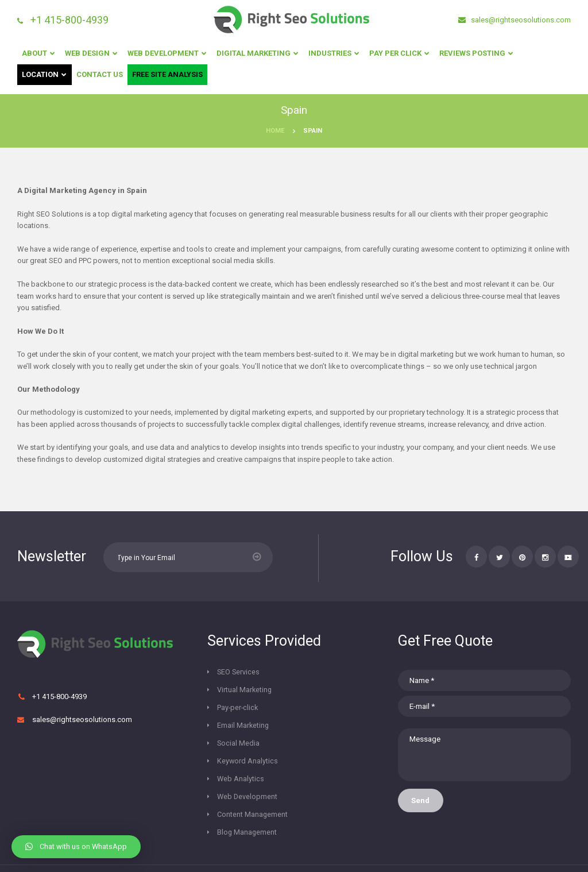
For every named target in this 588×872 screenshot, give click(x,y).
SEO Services (239, 673)
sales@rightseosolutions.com (520, 20)
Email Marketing (330, 691)
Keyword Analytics (334, 710)
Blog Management (247, 783)
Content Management (253, 764)
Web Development (248, 746)
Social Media (239, 710)
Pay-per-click (238, 691)
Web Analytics (241, 728)
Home (275, 131)
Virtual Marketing (332, 673)
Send (421, 805)
